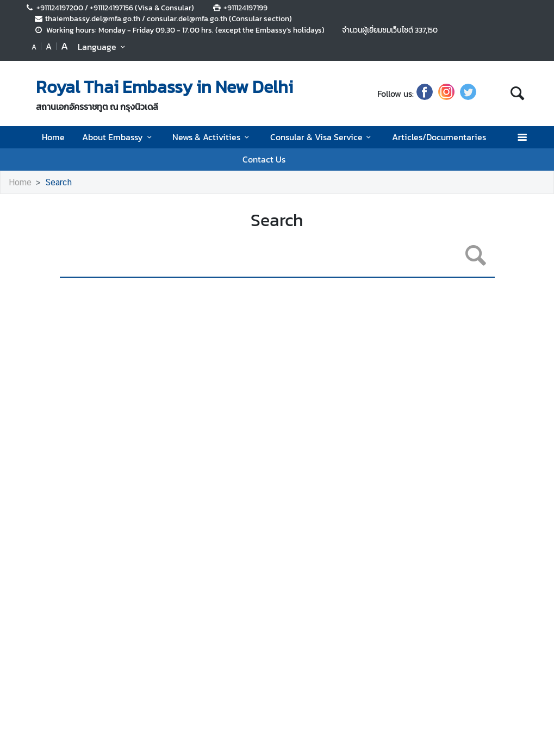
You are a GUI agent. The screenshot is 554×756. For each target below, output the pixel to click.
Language (103, 47)
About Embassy (119, 137)
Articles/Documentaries (439, 137)
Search (58, 182)
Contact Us (264, 159)
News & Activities (212, 137)
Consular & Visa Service (322, 137)
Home (53, 137)
